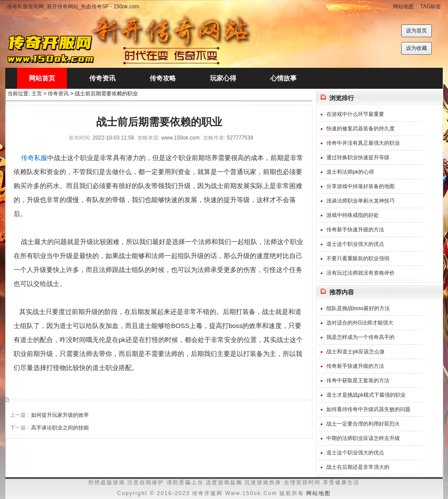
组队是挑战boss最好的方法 (358, 308)
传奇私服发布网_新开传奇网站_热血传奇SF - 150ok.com (73, 7)
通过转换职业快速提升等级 (358, 157)
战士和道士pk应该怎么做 (355, 352)
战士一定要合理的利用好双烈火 (363, 424)
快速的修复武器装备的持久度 (360, 129)
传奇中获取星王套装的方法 (358, 380)
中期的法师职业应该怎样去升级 (363, 438)
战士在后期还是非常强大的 (358, 467)
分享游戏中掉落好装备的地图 (360, 186)
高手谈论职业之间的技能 (60, 428)
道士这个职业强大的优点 (355, 244)
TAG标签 (430, 7)
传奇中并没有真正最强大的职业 (363, 143)
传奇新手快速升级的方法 (355, 230)
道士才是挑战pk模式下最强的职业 (366, 395)
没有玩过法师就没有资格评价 (360, 273)
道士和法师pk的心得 (350, 172)
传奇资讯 (58, 94)
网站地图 (403, 7)
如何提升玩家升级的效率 (60, 415)
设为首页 (416, 31)
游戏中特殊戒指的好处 (353, 215)
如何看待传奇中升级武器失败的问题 (368, 409)
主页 (37, 94)
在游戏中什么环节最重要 (355, 114)
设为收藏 (416, 48)
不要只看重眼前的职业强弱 (358, 258)
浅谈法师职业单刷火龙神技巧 (360, 201)
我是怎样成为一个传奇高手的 (360, 337)
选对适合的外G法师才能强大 (360, 323)
